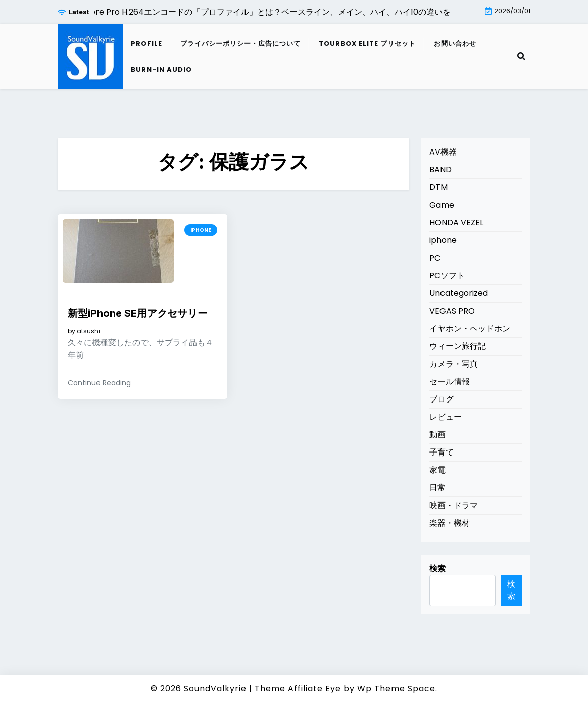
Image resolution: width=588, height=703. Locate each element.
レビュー (446, 417)
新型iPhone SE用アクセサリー (138, 313)
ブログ (442, 399)
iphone (201, 230)
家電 (437, 470)
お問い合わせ (455, 44)
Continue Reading (99, 383)
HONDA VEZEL (456, 222)
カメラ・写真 (454, 364)
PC (435, 258)
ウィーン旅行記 (458, 346)
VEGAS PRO (452, 311)
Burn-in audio (161, 69)
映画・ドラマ (454, 505)
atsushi (88, 331)
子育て (442, 452)
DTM (438, 187)
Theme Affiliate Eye (298, 689)
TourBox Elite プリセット (367, 44)
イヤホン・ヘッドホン (470, 329)
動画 (437, 435)
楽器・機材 (450, 523)
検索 (437, 568)
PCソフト (447, 275)
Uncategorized (459, 293)
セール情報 (450, 382)
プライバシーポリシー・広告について (240, 44)
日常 (437, 488)
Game (442, 205)
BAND (440, 169)
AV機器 (443, 152)
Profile (146, 44)
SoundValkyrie (215, 689)
